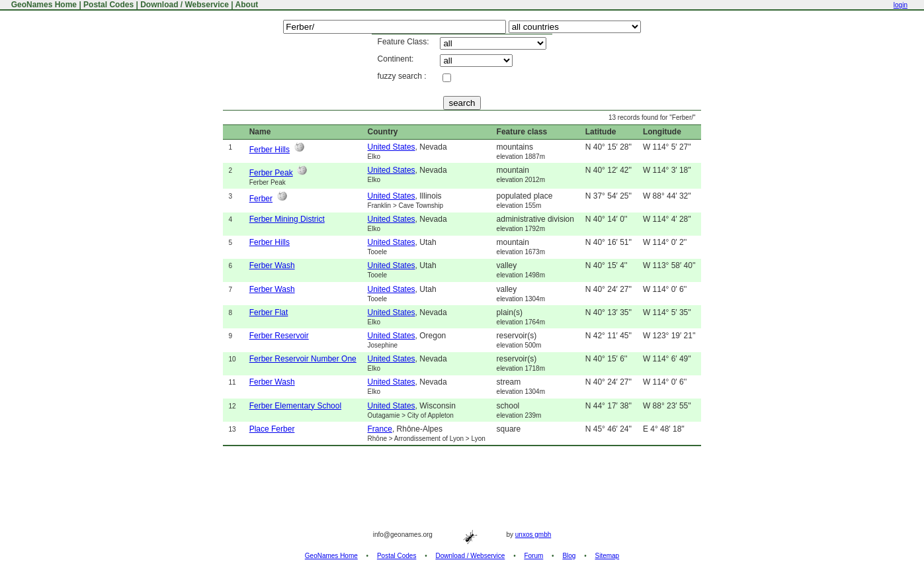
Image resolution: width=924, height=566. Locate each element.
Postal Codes (108, 5)
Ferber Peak (271, 173)
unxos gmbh (533, 535)
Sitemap (608, 556)
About (247, 5)
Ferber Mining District (287, 219)
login (901, 5)
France (380, 429)
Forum (533, 556)
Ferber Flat (269, 312)
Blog (569, 556)
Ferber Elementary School (295, 406)
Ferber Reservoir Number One (303, 359)
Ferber (261, 199)
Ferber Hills (270, 150)
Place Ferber (272, 429)
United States (392, 147)
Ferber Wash (272, 265)
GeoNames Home (43, 5)
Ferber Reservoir (279, 336)
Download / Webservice (185, 5)
